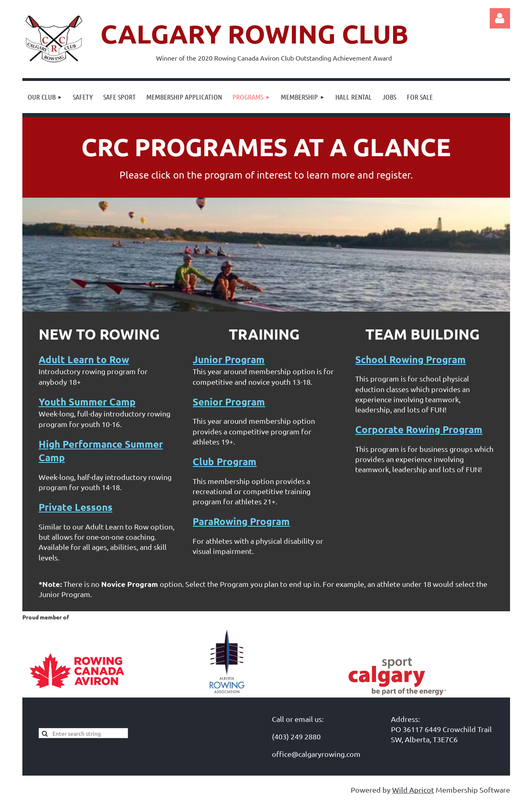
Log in (500, 18)
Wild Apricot (413, 790)
